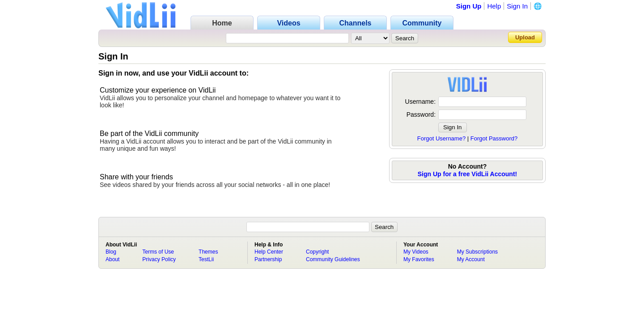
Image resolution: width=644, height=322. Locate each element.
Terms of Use (158, 252)
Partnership (268, 259)
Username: (420, 102)
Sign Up (469, 6)
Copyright (317, 252)
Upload (525, 37)
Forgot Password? (494, 138)
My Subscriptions (477, 252)
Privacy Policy (159, 259)
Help (494, 6)
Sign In (517, 6)
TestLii (206, 259)
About (112, 259)
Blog (111, 252)
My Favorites (419, 259)
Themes (208, 252)
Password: (421, 114)
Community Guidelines (333, 259)
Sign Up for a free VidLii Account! (467, 174)
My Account (471, 259)
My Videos (416, 252)
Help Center (269, 252)
